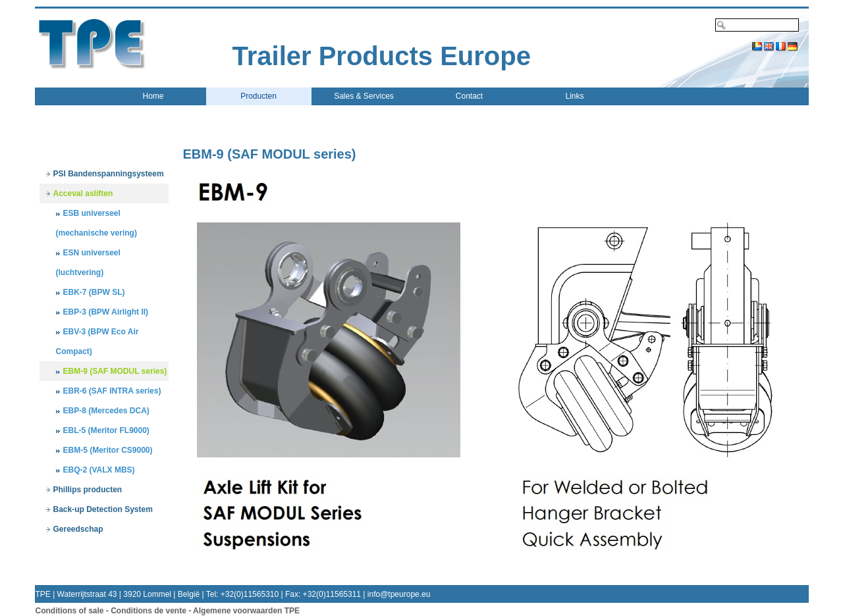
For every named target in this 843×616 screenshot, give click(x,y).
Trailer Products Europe (382, 56)
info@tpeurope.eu (399, 594)
